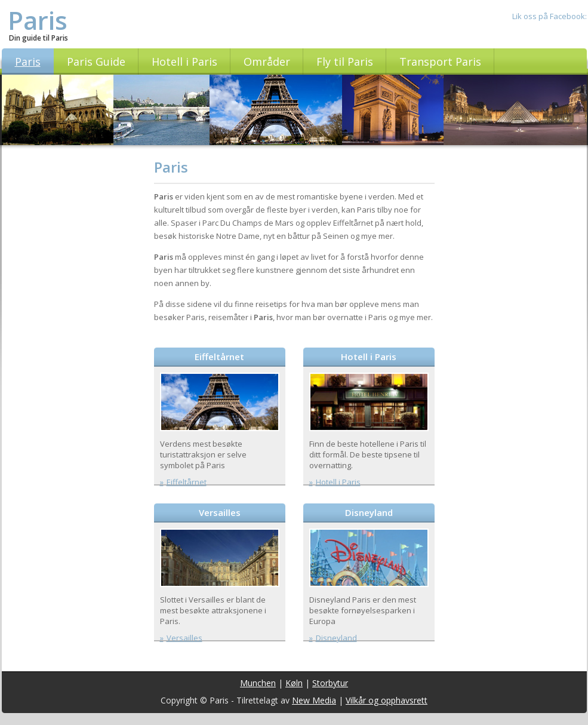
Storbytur (330, 683)
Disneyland (369, 512)
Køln (294, 683)
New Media (314, 700)
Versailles (220, 512)
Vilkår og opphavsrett (387, 700)
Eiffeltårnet (219, 357)
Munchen (258, 683)
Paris (38, 20)
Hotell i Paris (369, 357)
